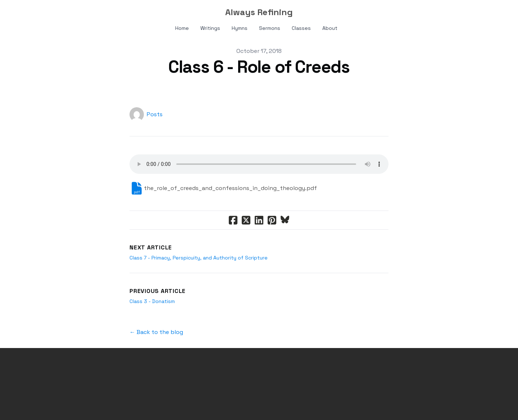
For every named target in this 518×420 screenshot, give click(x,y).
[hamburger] (43, 12)
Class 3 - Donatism (152, 301)
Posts (155, 114)
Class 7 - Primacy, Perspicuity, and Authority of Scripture (199, 258)
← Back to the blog (156, 332)
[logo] (259, 12)
